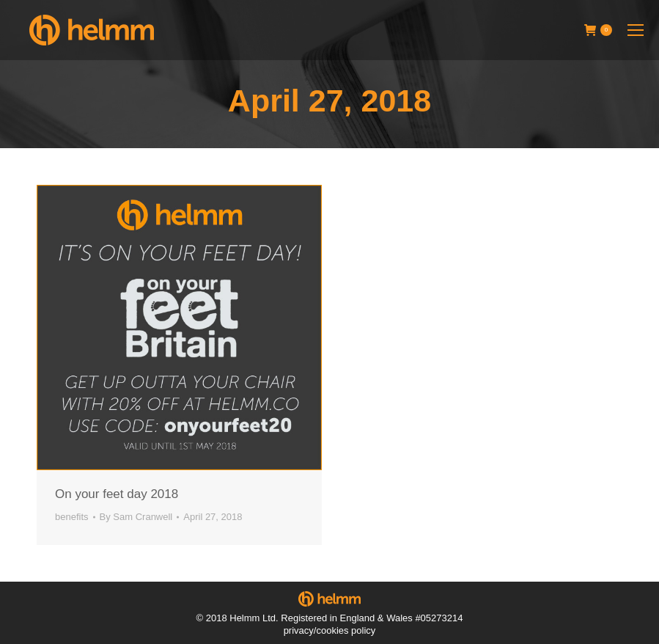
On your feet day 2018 (117, 494)
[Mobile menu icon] (636, 30)
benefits (72, 517)
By (136, 517)
